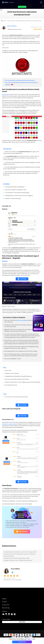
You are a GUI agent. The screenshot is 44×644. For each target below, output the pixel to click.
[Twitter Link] (12, 614)
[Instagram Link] (15, 614)
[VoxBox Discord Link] (6, 614)
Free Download (22, 532)
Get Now (38, 329)
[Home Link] (9, 593)
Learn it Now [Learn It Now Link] (22, 622)
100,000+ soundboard (22, 320)
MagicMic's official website (10, 424)
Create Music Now (22, 7)
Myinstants (5, 94)
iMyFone (12, 2)
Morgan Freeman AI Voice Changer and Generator (18, 560)
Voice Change (11, 21)
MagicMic (5, 261)
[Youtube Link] (3, 614)
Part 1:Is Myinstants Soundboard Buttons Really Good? (20, 80)
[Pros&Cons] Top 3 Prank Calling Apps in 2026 (17, 558)
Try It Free (22, 279)
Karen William (12, 26)
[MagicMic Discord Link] (9, 614)
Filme (6, 2)
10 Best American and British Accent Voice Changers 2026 (20, 552)
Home (5, 21)
